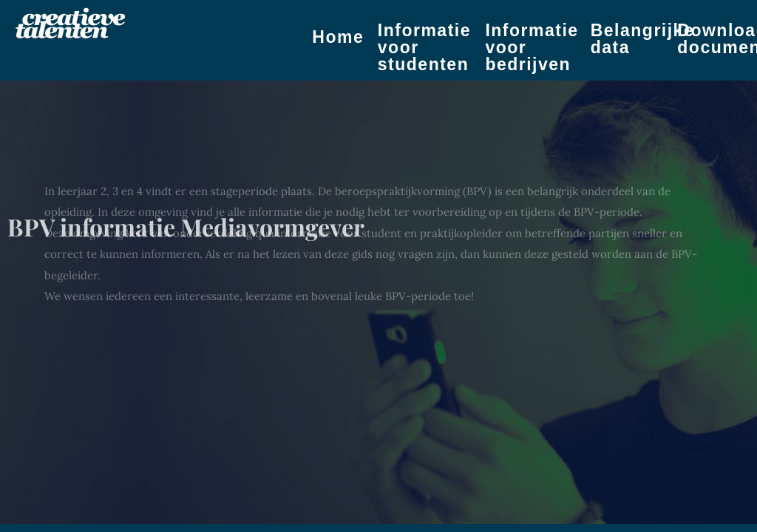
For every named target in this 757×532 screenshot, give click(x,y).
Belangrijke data (643, 39)
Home (338, 37)
